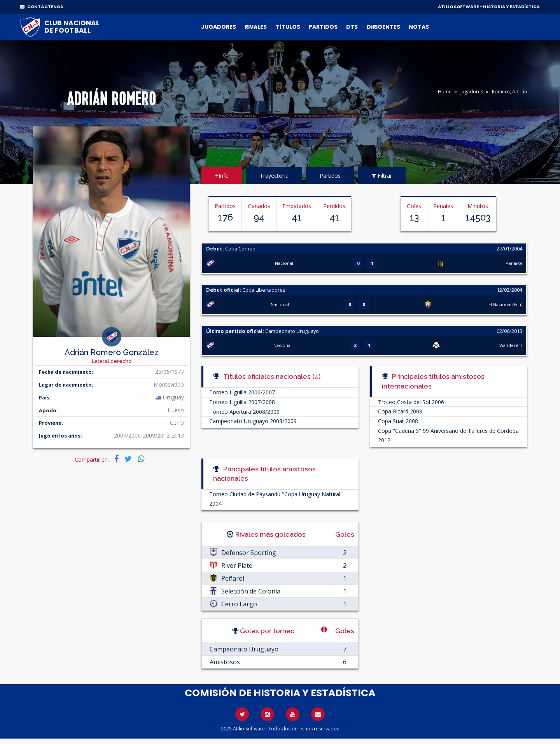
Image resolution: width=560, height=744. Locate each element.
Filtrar (382, 176)
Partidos (323, 27)
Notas (419, 27)
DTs (352, 27)
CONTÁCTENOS (42, 7)
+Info (222, 176)
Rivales (256, 27)
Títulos (288, 27)
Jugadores (219, 27)
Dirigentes (383, 27)
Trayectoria (274, 176)
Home (445, 92)
